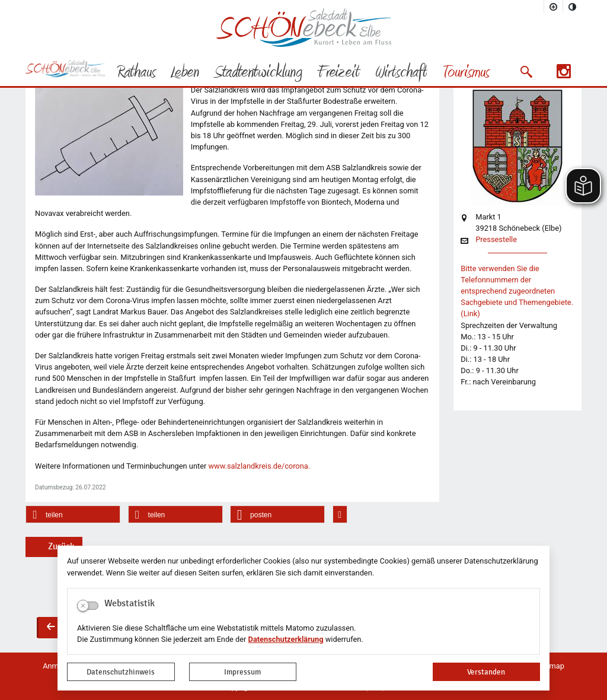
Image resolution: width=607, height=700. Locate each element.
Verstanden (486, 672)
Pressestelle (496, 240)
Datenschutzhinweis (121, 672)
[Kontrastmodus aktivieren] (573, 7)
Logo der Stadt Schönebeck (304, 27)
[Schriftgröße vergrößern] (554, 7)
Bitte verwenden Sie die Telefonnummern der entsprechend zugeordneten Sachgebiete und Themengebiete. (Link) (517, 291)
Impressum (242, 672)
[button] (526, 72)
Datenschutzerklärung (286, 639)
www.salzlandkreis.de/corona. (259, 466)
